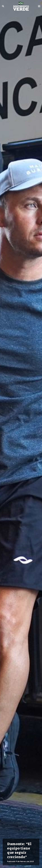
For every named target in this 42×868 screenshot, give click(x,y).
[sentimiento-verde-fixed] (21, 6)
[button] (3, 6)
